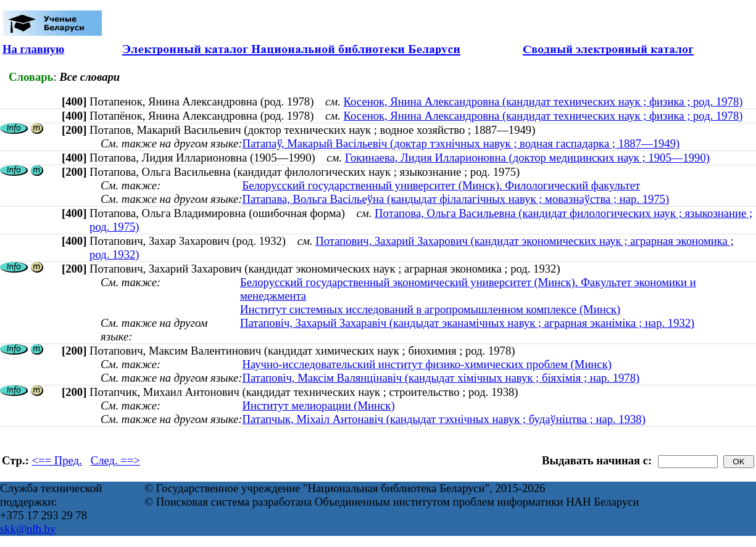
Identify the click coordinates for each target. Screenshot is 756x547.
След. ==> (115, 460)
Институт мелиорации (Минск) (318, 405)
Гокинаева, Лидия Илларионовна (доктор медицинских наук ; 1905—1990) (527, 158)
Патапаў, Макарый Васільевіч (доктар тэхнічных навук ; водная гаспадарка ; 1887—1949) (461, 143)
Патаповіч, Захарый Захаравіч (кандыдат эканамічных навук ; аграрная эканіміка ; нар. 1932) (467, 323)
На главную (33, 49)
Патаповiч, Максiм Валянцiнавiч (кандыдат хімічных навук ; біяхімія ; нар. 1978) (441, 378)
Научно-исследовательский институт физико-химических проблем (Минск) (426, 364)
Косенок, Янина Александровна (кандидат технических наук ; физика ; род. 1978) (543, 101)
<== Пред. (57, 460)
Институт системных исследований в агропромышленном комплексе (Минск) (430, 309)
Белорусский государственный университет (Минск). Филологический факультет (441, 185)
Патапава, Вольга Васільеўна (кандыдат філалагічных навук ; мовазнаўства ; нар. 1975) (455, 199)
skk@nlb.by (28, 529)
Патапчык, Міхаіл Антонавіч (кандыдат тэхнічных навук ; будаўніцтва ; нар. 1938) (443, 419)
